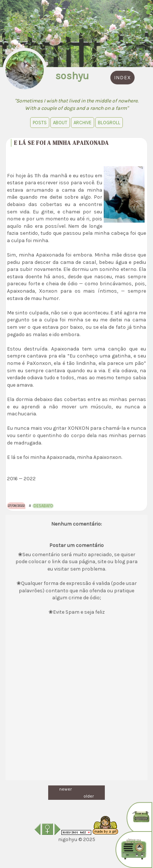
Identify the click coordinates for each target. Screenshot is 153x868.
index (122, 78)
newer (65, 789)
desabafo (43, 506)
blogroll (109, 123)
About (60, 123)
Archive (83, 123)
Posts (40, 123)
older (89, 796)
